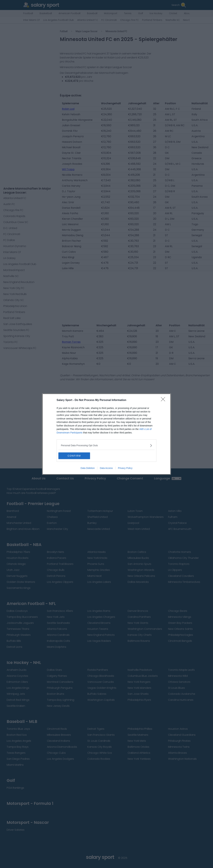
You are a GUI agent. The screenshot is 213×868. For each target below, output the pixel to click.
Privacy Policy (125, 468)
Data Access (106, 468)
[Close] (164, 400)
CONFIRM (74, 456)
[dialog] (106, 434)
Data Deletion (88, 468)
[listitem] (106, 445)
